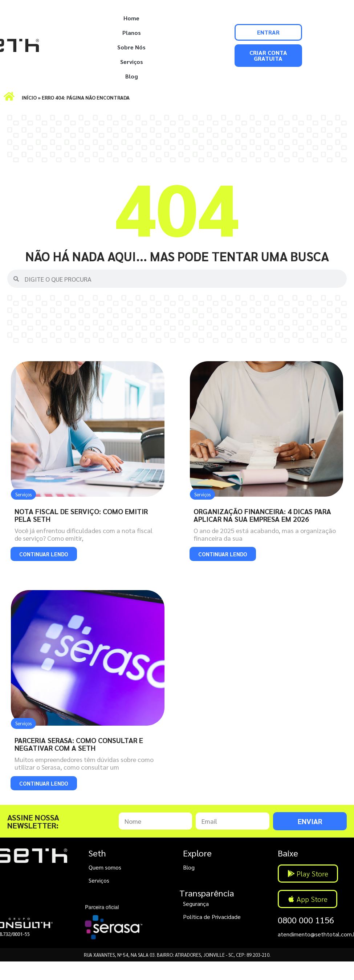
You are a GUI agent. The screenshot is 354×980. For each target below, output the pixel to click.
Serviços (132, 62)
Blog (132, 76)
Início (29, 97)
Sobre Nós (131, 47)
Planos (132, 33)
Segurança (196, 904)
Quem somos (105, 867)
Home (131, 18)
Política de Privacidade (212, 917)
